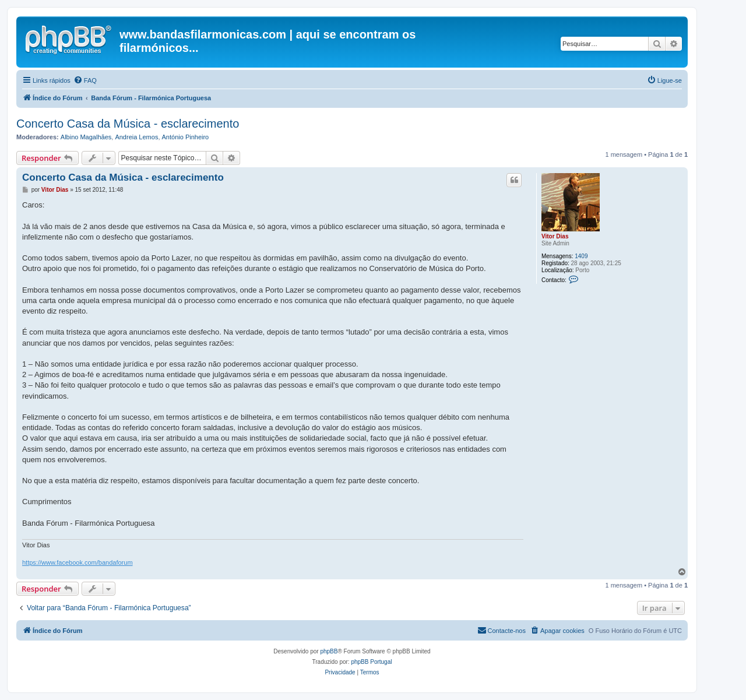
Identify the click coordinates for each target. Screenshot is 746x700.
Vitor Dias (555, 236)
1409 (581, 256)
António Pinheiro (186, 137)
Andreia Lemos (136, 137)
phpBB (329, 651)
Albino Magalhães (86, 137)
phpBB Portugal (371, 662)
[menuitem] (85, 80)
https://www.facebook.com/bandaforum (78, 562)
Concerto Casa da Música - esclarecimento (128, 124)
